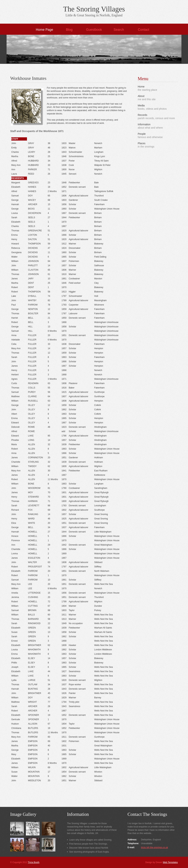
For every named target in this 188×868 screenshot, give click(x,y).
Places (142, 143)
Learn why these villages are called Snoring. (91, 840)
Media (141, 105)
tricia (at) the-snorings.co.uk (154, 847)
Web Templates (170, 862)
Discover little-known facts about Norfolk (89, 848)
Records (142, 115)
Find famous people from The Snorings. (88, 844)
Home (141, 87)
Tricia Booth (34, 862)
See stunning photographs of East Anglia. (89, 852)
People (142, 134)
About (141, 96)
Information (144, 124)
